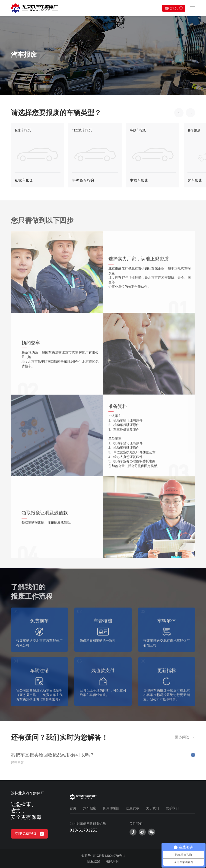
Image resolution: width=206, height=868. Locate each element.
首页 (73, 808)
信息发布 (133, 808)
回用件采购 (111, 808)
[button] (179, 113)
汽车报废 (90, 808)
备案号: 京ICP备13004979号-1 (103, 856)
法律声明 (112, 861)
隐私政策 (94, 861)
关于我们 (152, 808)
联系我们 (172, 808)
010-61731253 (84, 830)
